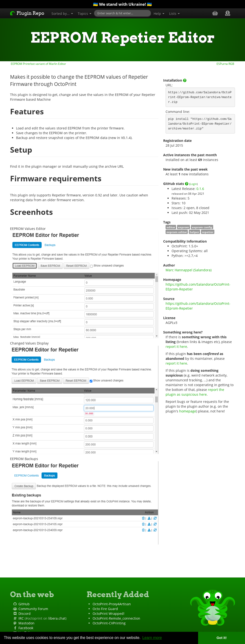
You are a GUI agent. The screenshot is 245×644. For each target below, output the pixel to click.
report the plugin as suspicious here (195, 392)
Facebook (26, 628)
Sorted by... (62, 14)
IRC (21, 618)
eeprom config (202, 227)
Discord (25, 613)
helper (194, 232)
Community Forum (33, 609)
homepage (188, 411)
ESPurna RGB (226, 64)
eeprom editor (177, 232)
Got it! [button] (222, 638)
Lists (174, 14)
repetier (208, 232)
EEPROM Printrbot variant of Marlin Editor (38, 64)
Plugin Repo (27, 13)
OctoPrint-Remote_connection (116, 618)
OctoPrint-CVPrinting (109, 623)
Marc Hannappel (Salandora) (189, 270)
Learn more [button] (152, 638)
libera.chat (57, 618)
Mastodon (26, 623)
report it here (176, 347)
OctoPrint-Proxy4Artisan (112, 604)
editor (171, 227)
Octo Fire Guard (105, 609)
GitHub (24, 604)
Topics (85, 14)
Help (159, 14)
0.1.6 (200, 189)
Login (193, 184)
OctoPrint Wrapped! (109, 613)
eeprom (184, 227)
